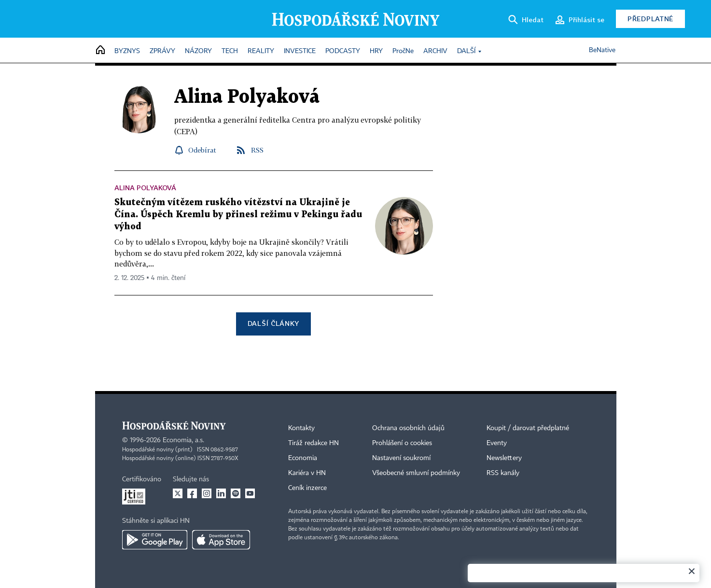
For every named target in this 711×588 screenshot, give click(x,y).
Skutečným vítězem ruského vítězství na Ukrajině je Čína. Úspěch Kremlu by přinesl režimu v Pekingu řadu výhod (238, 215)
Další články (273, 323)
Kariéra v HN (307, 473)
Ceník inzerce (307, 488)
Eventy (497, 443)
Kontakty (301, 428)
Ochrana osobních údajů (408, 428)
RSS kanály (503, 473)
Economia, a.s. (183, 440)
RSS (257, 150)
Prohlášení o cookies (402, 443)
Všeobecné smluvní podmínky (416, 473)
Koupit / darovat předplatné (528, 428)
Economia (303, 458)
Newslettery (504, 458)
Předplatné (650, 19)
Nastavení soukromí (401, 458)
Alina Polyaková (145, 188)
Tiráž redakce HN (314, 443)
